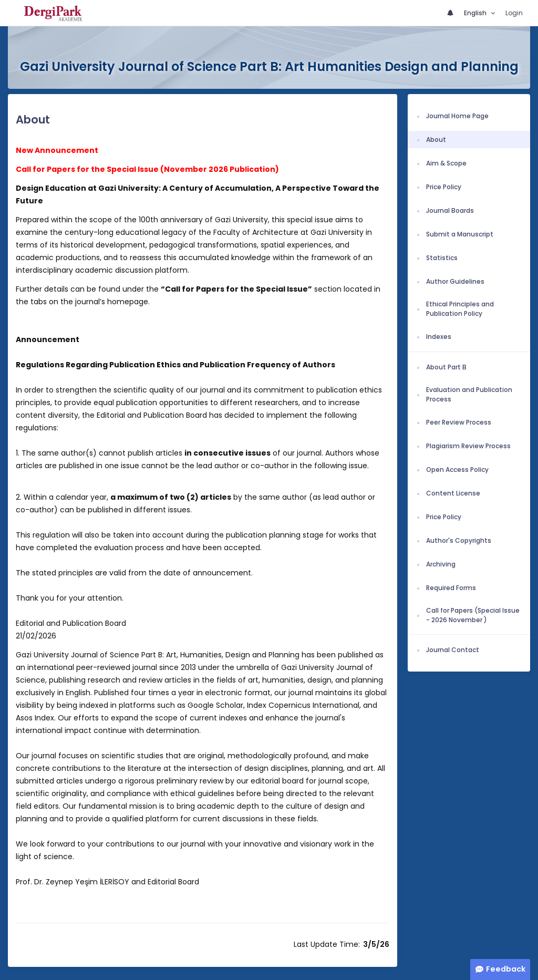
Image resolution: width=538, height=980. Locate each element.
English (476, 13)
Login (514, 13)
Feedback (506, 969)
